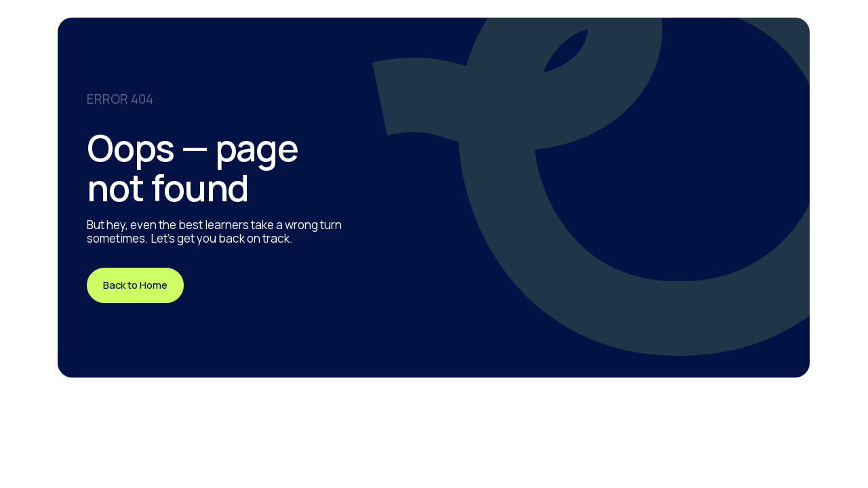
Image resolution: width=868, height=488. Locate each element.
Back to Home (135, 285)
